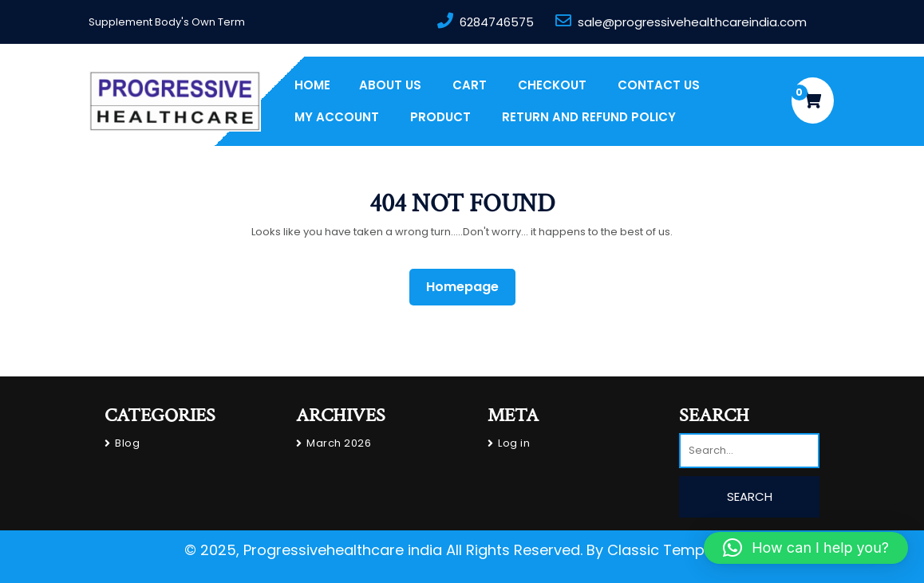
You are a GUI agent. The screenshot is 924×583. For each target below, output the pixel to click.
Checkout (552, 85)
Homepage (469, 286)
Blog (127, 443)
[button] (806, 548)
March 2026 (339, 443)
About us (390, 85)
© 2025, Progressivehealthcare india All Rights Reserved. (383, 550)
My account (337, 117)
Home (312, 85)
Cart (470, 85)
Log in (514, 443)
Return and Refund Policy (589, 117)
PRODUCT (440, 117)
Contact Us (659, 85)
